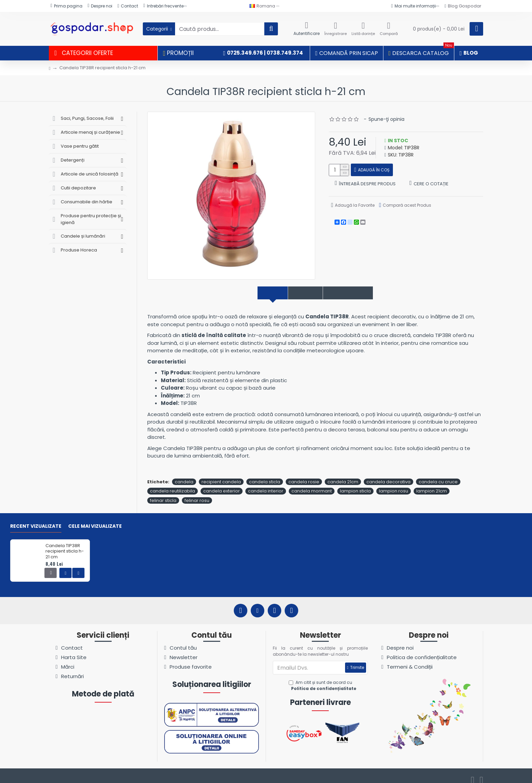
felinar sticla (163, 493)
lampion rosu (394, 484)
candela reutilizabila (173, 484)
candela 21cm (343, 474)
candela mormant (312, 484)
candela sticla (265, 474)
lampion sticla (355, 484)
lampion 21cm (432, 484)
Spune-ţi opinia (386, 119)
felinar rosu (197, 493)
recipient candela (221, 474)
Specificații (301, 293)
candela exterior (222, 484)
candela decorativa (388, 474)
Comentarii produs (357, 293)
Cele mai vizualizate (95, 519)
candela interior (266, 484)
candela (184, 474)
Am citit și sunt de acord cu (323, 678)
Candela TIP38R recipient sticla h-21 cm (65, 544)
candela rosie (304, 474)
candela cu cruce (438, 474)
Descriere (260, 293)
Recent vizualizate (36, 519)
